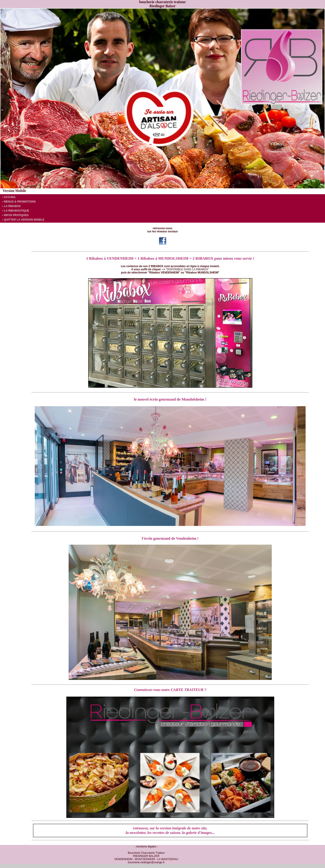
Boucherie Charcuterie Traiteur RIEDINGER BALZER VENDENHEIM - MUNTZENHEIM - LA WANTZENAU (146, 856)
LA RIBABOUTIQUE (17, 211)
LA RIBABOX (12, 206)
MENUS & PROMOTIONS (20, 202)
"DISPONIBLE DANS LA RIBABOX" (187, 269)
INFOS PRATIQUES (16, 215)
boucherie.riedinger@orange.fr (146, 862)
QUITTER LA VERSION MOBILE (24, 220)
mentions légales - (147, 847)
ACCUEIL (10, 197)
